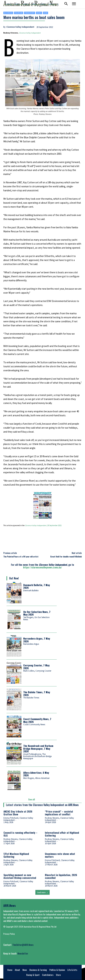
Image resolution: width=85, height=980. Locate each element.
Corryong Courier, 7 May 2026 (36, 667)
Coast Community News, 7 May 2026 (37, 720)
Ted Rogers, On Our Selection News (36, 618)
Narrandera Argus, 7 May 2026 (37, 640)
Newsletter (23, 953)
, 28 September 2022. (43, 525)
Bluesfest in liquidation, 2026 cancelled (61, 876)
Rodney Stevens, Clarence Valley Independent (59, 819)
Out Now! (14, 578)
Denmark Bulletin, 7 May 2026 (37, 586)
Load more (42, 892)
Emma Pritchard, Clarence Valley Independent (18, 819)
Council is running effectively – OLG (20, 834)
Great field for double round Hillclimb (66, 556)
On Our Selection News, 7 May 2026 (37, 613)
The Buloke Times (31, 698)
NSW (45, 13)
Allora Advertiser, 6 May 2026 (36, 774)
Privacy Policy (9, 934)
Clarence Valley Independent (20, 27)
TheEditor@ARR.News (23, 945)
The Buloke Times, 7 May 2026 (37, 693)
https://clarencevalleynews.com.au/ (43, 567)
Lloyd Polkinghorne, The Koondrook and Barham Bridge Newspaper (37, 756)
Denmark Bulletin (31, 590)
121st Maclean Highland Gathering (16, 855)
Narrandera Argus (31, 644)
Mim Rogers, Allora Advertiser (36, 778)
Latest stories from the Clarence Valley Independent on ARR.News (42, 805)
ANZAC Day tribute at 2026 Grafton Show (18, 813)
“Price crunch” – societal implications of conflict (59, 813)
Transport (30, 13)
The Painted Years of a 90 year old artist (21, 556)
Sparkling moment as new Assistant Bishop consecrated (20, 876)
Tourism (19, 13)
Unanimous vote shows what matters (60, 855)
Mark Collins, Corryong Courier (37, 671)
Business (8, 13)
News (39, 13)
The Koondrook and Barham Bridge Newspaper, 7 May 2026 (38, 748)
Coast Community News (34, 724)
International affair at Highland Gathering (62, 834)
